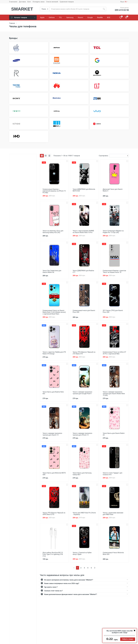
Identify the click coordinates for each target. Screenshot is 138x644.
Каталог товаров (23, 18)
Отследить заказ (38, 2)
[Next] (95, 568)
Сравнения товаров (67, 2)
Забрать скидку (128, 639)
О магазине (13, 2)
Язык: (124, 2)
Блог (29, 2)
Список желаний (52, 2)
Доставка (22, 2)
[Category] (45, 9)
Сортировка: (104, 156)
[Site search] (76, 9)
